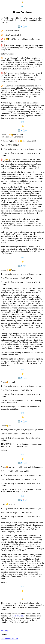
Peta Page (5, 630)
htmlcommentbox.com (10, 639)
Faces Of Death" (18, 616)
